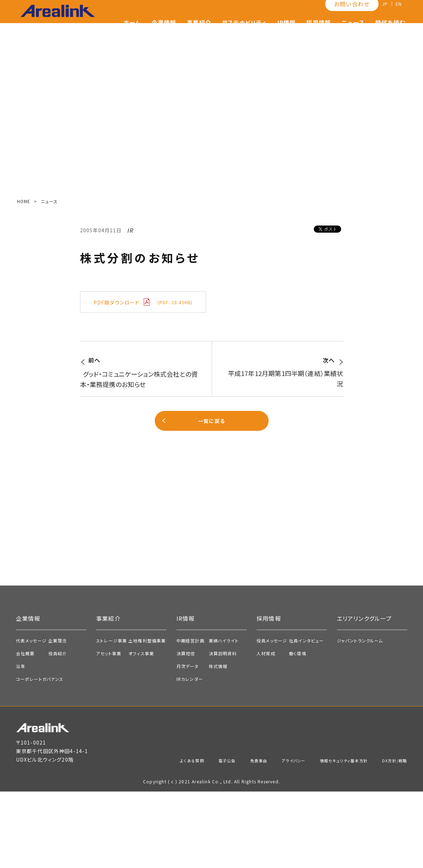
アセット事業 (109, 730)
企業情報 (164, 34)
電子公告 (196, 837)
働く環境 (298, 730)
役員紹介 (58, 730)
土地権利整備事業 (147, 717)
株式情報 (218, 743)
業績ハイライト (224, 717)
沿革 (21, 743)
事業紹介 (199, 34)
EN (398, 15)
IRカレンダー (190, 755)
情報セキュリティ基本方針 (332, 837)
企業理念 (58, 717)
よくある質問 (156, 837)
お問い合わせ (348, 15)
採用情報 (319, 34)
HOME (24, 201)
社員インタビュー (306, 717)
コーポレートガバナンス (40, 755)
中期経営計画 (191, 717)
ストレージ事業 (112, 717)
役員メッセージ (272, 717)
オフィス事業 (141, 730)
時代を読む (390, 34)
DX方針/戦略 (392, 837)
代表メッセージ (31, 717)
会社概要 (25, 730)
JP (382, 15)
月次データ (188, 743)
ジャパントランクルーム (360, 717)
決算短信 (186, 730)
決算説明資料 (223, 730)
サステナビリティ (244, 34)
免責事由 (232, 837)
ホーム (132, 34)
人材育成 (266, 730)
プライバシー (272, 837)
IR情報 (287, 34)
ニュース (353, 34)
